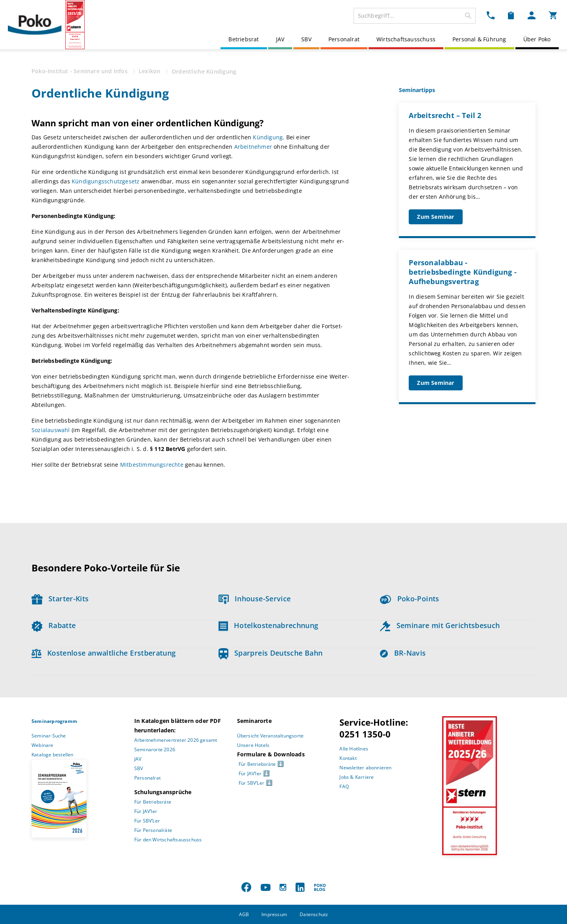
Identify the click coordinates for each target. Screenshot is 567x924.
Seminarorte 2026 (155, 749)
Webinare (43, 745)
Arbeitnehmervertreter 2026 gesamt (176, 740)
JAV (280, 39)
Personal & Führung (479, 39)
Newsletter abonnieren (365, 768)
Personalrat (344, 39)
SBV (306, 39)
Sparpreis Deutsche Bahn (271, 653)
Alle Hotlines (354, 749)
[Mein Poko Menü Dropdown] (532, 15)
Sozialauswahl (52, 430)
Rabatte (54, 625)
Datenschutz (314, 914)
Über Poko (537, 39)
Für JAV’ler (146, 811)
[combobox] (415, 16)
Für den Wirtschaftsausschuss (168, 840)
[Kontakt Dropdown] (491, 15)
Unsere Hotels (253, 745)
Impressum (274, 914)
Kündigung (268, 137)
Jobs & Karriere (357, 777)
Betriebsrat (244, 39)
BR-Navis (403, 653)
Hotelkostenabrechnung (269, 625)
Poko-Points (409, 599)
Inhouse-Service (255, 599)
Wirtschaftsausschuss (406, 39)
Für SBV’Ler (147, 821)
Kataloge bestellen (53, 755)
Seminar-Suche (49, 736)
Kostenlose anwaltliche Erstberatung (104, 653)
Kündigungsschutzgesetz (107, 181)
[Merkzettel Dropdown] (511, 15)
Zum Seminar (435, 217)
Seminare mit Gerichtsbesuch (440, 625)
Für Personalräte (153, 830)
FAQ (344, 786)
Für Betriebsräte (153, 802)
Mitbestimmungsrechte (152, 465)
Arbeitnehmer (254, 147)
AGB (244, 914)
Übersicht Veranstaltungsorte (271, 736)
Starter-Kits (60, 599)
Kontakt (348, 758)
